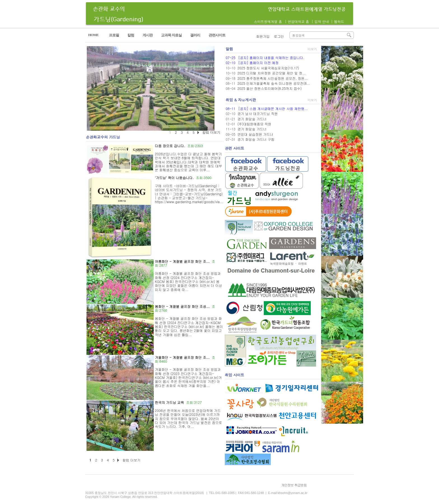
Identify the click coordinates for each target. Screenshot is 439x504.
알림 (229, 49)
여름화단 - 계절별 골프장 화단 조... (182, 261)
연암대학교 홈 (298, 21)
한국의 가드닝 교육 (169, 402)
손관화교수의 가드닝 (103, 137)
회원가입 (263, 36)
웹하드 (339, 21)
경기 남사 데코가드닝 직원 (258, 113)
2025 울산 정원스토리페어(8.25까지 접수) (269, 88)
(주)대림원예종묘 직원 (254, 124)
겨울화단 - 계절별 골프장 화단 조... (182, 357)
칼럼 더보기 (131, 460)
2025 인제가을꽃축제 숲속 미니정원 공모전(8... (274, 83)
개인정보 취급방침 (294, 485)
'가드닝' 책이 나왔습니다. (174, 178)
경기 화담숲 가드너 (252, 119)
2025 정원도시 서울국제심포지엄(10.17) (268, 68)
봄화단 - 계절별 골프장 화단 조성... (182, 306)
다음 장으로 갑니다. (170, 146)
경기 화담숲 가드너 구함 (256, 139)
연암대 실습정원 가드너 (255, 134)
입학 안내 (322, 21)
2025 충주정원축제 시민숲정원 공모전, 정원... (273, 78)
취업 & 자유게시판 (241, 100)
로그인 (279, 36)
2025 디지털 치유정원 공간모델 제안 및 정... (272, 73)
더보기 (312, 49)
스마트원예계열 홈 (268, 21)
